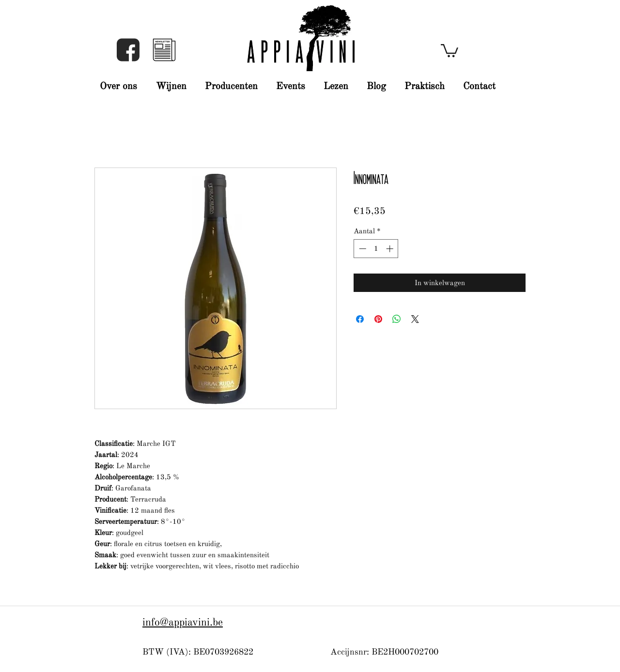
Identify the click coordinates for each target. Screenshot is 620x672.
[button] (164, 50)
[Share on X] (415, 319)
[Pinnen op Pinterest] (378, 319)
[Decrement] (362, 249)
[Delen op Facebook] (360, 319)
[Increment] (391, 249)
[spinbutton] (376, 249)
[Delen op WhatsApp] (397, 319)
